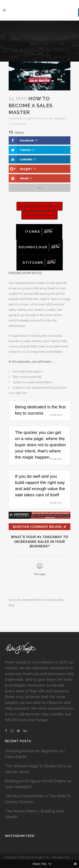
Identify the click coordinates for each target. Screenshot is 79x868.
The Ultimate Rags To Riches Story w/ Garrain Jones (39, 769)
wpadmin (60, 118)
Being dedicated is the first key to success (40, 410)
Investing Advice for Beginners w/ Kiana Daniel (35, 754)
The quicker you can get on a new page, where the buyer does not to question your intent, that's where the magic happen (41, 445)
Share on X (56, 415)
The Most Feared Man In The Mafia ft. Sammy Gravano (38, 799)
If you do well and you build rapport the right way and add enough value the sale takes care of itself (40, 485)
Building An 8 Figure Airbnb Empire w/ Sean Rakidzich (39, 784)
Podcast (42, 118)
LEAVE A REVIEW (39, 215)
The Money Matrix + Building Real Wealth (34, 814)
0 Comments (18, 124)
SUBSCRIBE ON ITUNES (39, 206)
